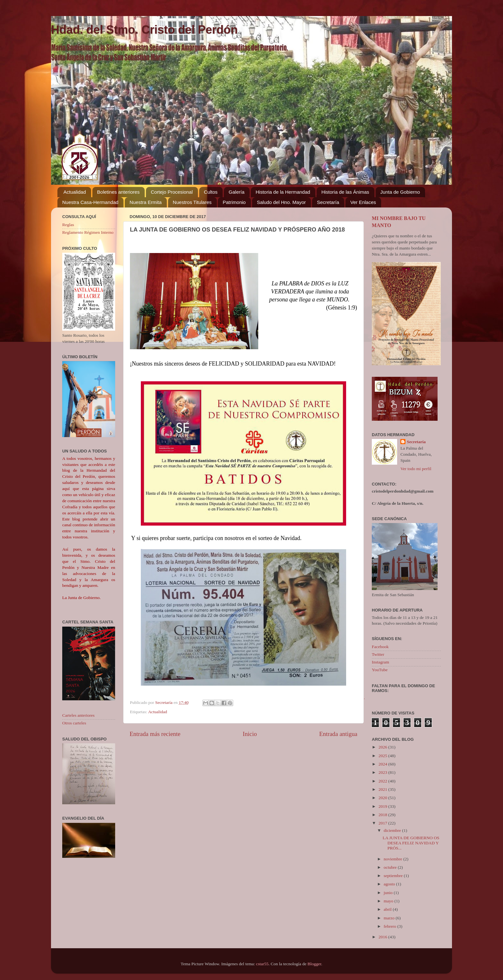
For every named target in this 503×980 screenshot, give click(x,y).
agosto (390, 884)
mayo (389, 901)
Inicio (250, 734)
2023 (383, 772)
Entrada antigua (338, 734)
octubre (391, 867)
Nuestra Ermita (146, 202)
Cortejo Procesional (172, 192)
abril (388, 909)
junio (389, 893)
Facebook (380, 647)
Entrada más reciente (155, 734)
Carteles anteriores (78, 715)
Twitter (378, 654)
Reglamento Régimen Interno (88, 232)
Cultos (211, 192)
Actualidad (75, 192)
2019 (383, 806)
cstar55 (262, 964)
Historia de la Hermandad (283, 192)
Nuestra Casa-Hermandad (90, 202)
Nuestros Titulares (192, 202)
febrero (390, 926)
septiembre (394, 876)
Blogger (315, 964)
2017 (383, 823)
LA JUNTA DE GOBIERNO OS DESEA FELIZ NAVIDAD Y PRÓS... (411, 843)
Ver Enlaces (363, 202)
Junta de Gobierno (400, 192)
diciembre (393, 830)
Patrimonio (234, 202)
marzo (390, 918)
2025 (383, 756)
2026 (383, 747)
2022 (383, 781)
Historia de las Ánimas (345, 192)
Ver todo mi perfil (416, 469)
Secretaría (328, 202)
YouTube (380, 670)
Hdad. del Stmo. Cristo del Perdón (144, 30)
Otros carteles (74, 723)
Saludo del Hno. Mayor (281, 202)
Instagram (380, 662)
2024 (383, 764)
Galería (237, 192)
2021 (383, 789)
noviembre (393, 859)
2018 (383, 815)
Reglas (68, 225)
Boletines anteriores (119, 192)
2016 (383, 937)
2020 (383, 798)
